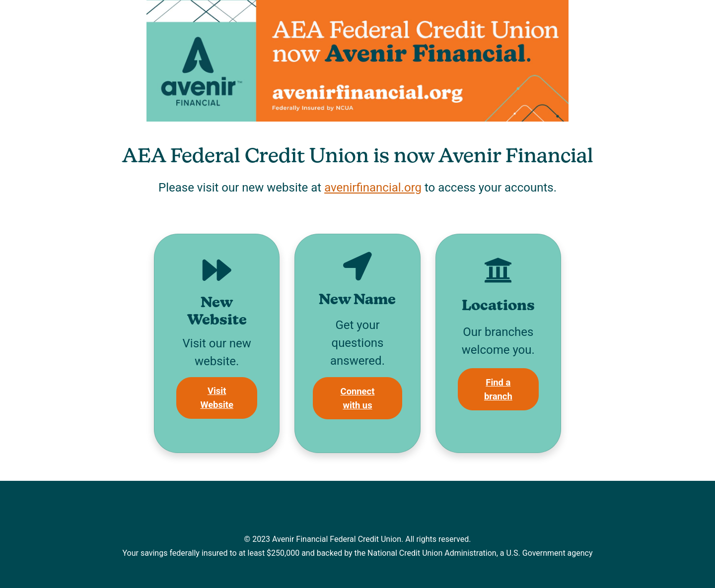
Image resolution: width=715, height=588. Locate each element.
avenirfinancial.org (373, 188)
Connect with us (358, 398)
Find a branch (498, 389)
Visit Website (217, 398)
